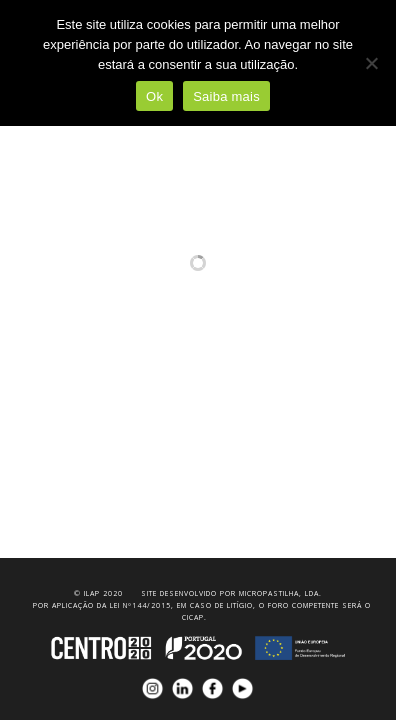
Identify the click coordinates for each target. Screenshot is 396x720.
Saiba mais (226, 96)
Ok (154, 96)
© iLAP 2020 (98, 593)
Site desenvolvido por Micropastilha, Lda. (231, 593)
